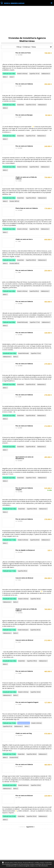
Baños (5, 77)
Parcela (12, 201)
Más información (43, 866)
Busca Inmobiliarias (14, 3)
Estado (19, 74)
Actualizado (6, 353)
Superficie (32, 74)
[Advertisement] (27, 21)
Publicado (6, 74)
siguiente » (30, 827)
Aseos (11, 77)
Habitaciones (45, 74)
